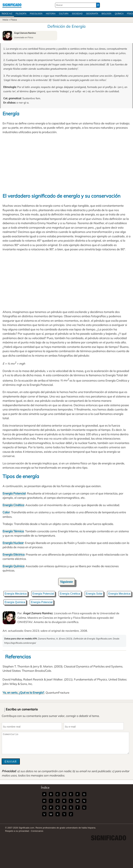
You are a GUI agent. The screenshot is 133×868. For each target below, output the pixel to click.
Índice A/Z (7, 14)
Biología (106, 14)
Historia (51, 14)
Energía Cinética (13, 505)
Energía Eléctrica (13, 554)
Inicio (5, 20)
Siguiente (66, 582)
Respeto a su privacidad (17, 831)
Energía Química (13, 566)
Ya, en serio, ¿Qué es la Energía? (23, 693)
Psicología (36, 14)
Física (14, 20)
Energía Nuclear (13, 543)
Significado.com (12, 5)
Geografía (92, 14)
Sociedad (77, 14)
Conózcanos (37, 831)
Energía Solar (94, 594)
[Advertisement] (66, 163)
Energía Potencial (14, 493)
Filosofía (21, 14)
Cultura (64, 14)
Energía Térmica (13, 531)
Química (119, 14)
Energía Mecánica (16, 594)
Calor (6, 512)
